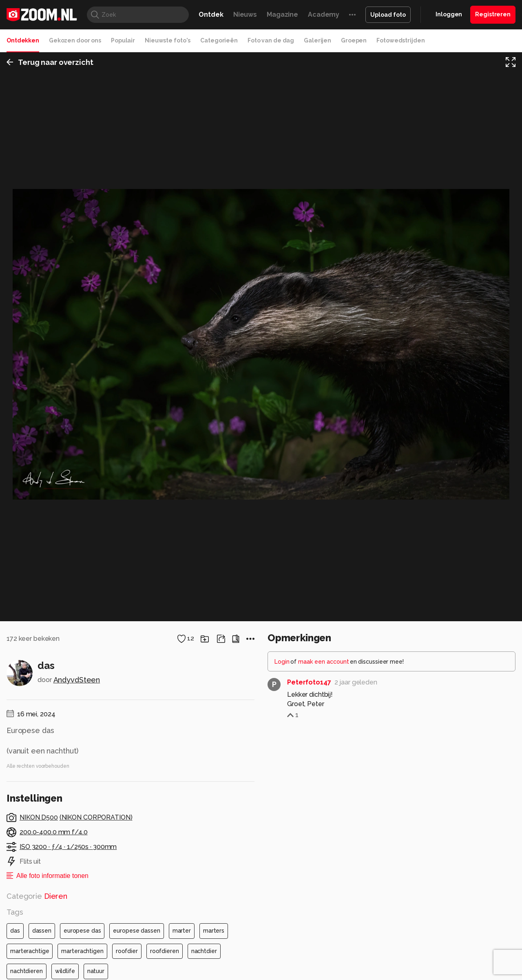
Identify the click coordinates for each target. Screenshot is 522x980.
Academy (324, 14)
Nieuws (245, 14)
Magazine (282, 14)
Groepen (354, 40)
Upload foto (388, 15)
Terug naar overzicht (50, 63)
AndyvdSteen (77, 904)
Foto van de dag (271, 40)
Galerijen (317, 40)
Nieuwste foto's (168, 40)
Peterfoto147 (309, 907)
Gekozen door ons (75, 40)
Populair (123, 40)
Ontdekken (23, 40)
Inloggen (449, 14)
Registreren (493, 14)
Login (282, 886)
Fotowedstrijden (400, 40)
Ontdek (211, 14)
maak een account (324, 886)
